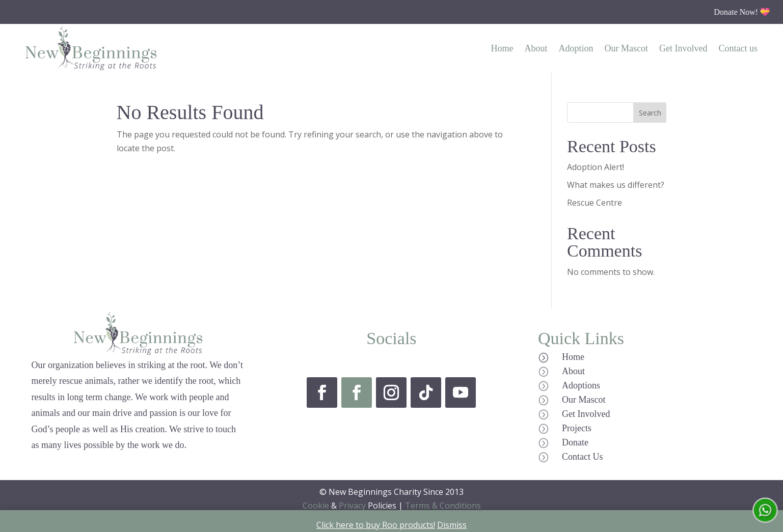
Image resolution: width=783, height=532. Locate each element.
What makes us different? (616, 185)
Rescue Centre (595, 203)
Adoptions (581, 385)
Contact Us (583, 457)
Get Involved (683, 48)
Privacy (352, 506)
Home (502, 48)
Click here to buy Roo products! (376, 525)
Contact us (738, 48)
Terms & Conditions (443, 506)
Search (650, 113)
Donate (575, 442)
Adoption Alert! (596, 167)
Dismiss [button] (452, 525)
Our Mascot (626, 48)
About (536, 48)
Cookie (316, 506)
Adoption (576, 48)
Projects (577, 428)
